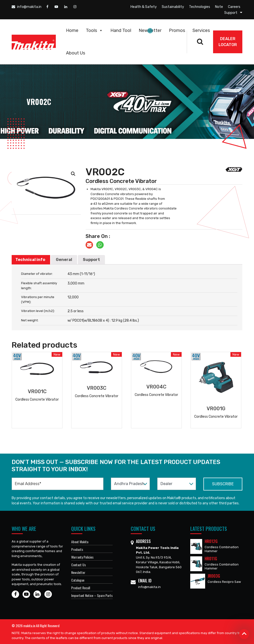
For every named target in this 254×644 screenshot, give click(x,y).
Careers (234, 7)
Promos (177, 30)
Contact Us (79, 565)
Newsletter (150, 30)
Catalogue (78, 580)
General (64, 260)
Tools (94, 30)
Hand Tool (121, 30)
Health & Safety (144, 7)
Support (231, 13)
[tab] (30, 260)
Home (72, 30)
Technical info (30, 260)
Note (219, 7)
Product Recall (81, 588)
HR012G (211, 541)
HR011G (211, 559)
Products (77, 549)
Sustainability (173, 7)
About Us (76, 53)
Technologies (200, 7)
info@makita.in (27, 7)
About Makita (80, 542)
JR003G (214, 576)
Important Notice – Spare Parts (92, 595)
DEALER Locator (228, 42)
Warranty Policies (82, 557)
